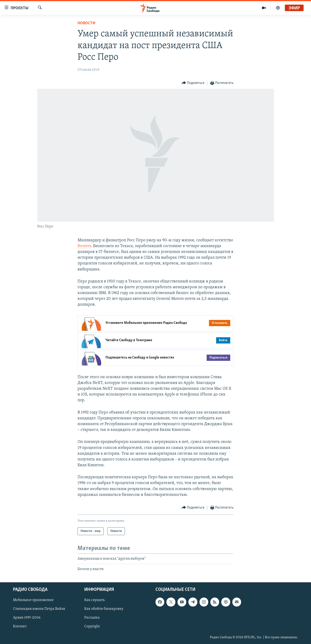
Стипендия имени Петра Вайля (39, 609)
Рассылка (92, 618)
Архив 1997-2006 (27, 618)
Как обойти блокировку (104, 609)
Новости (86, 23)
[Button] (193, 83)
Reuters (84, 246)
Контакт (20, 626)
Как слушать (94, 600)
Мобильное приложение (33, 600)
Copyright (92, 626)
